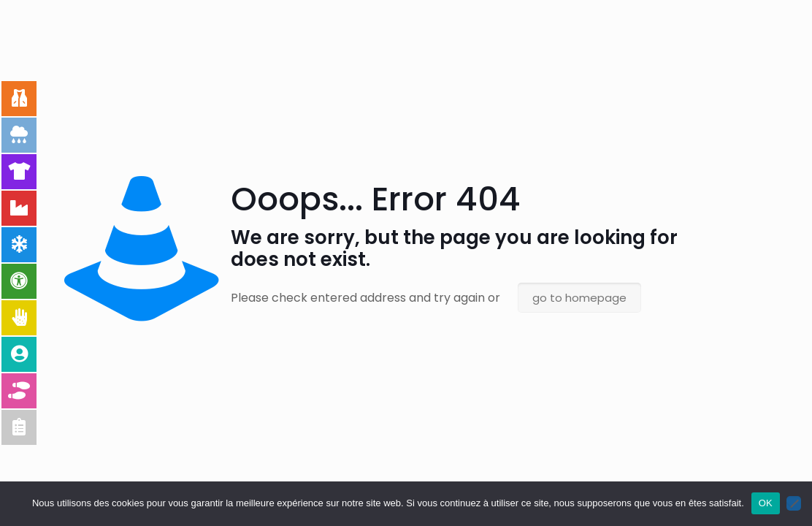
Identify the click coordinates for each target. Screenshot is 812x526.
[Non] (794, 503)
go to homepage (579, 298)
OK (766, 503)
